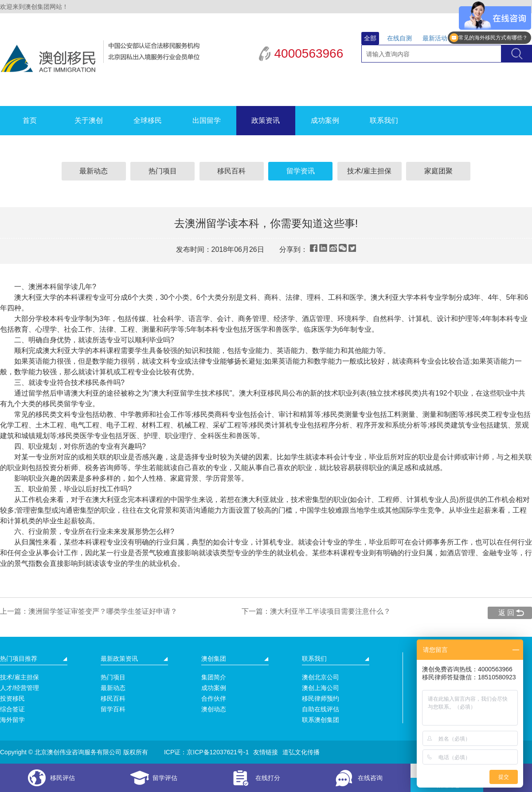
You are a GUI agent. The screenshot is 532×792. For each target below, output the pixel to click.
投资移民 (12, 698)
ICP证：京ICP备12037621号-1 (206, 752)
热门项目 (163, 171)
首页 (30, 120)
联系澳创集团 (321, 720)
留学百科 (113, 709)
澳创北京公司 (321, 677)
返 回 (506, 613)
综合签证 (12, 709)
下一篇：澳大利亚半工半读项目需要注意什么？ (316, 611)
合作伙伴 (214, 698)
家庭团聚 (438, 171)
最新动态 (94, 171)
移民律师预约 (321, 698)
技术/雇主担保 (369, 171)
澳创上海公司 (321, 688)
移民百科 (231, 171)
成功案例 (325, 120)
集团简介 (214, 677)
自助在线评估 (321, 709)
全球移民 (148, 120)
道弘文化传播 (301, 752)
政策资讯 (266, 120)
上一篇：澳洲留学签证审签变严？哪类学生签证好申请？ (89, 611)
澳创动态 (214, 709)
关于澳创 (89, 120)
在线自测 (399, 38)
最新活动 (435, 38)
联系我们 (384, 120)
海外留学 (12, 720)
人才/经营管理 (20, 688)
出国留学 (207, 120)
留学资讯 (301, 171)
